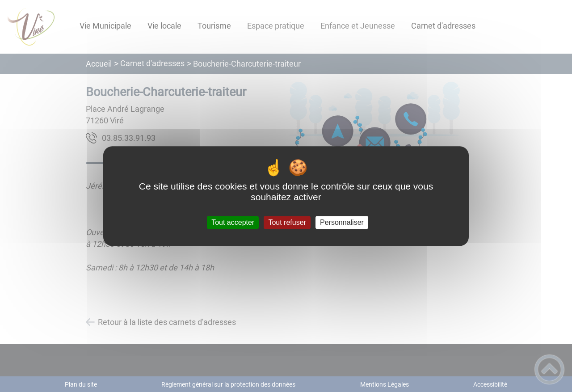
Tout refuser (287, 222)
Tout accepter (233, 222)
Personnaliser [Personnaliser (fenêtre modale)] (342, 222)
